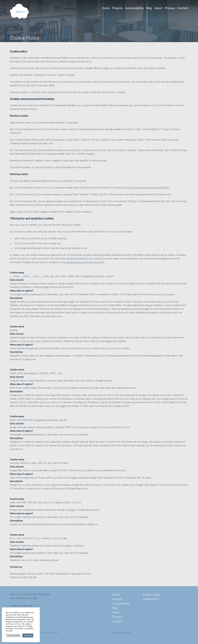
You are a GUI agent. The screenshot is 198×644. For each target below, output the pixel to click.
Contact (183, 8)
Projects (117, 8)
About (158, 8)
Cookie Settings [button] (13, 635)
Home (106, 8)
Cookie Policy (151, 599)
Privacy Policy (152, 595)
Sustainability (135, 8)
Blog (149, 8)
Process (170, 8)
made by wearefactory (122, 632)
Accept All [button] (28, 635)
